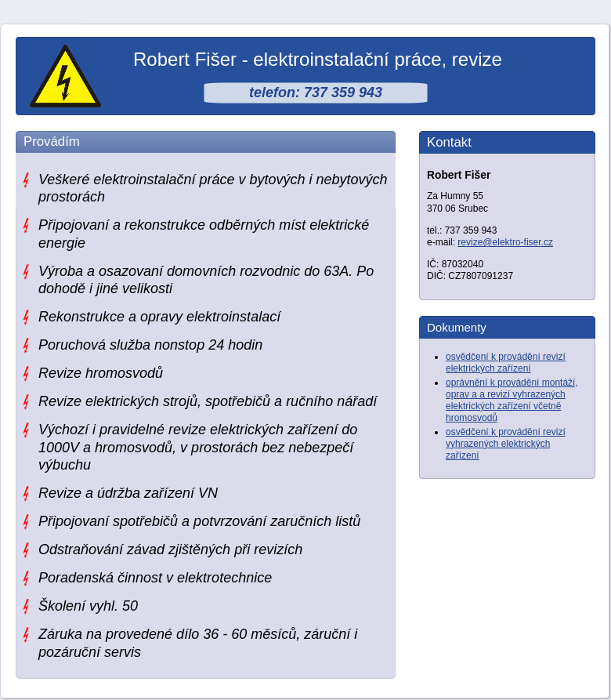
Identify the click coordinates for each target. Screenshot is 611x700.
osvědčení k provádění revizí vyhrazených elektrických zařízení (506, 444)
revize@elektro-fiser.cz (505, 242)
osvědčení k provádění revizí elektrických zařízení (506, 363)
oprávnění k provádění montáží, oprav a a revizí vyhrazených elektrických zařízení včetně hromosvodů (512, 400)
